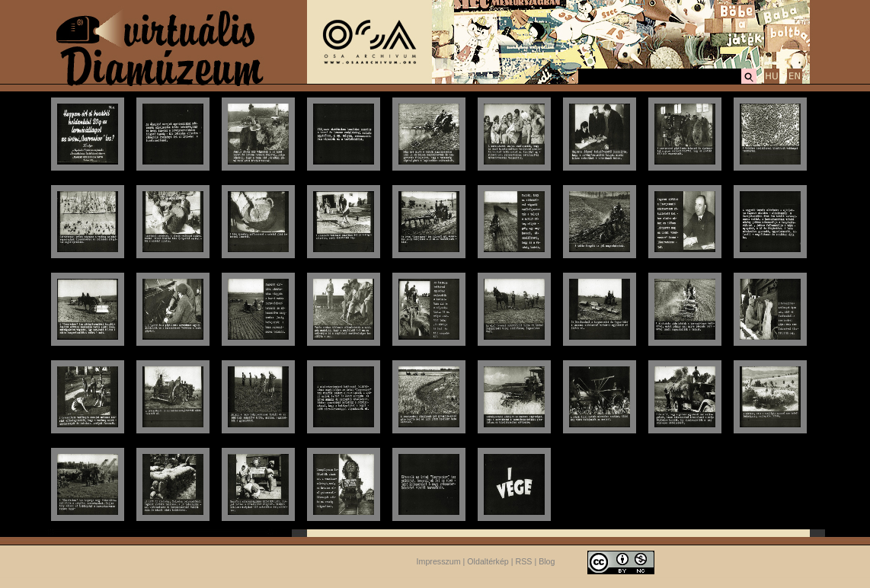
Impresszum (439, 561)
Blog (547, 561)
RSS (524, 561)
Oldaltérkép (488, 561)
